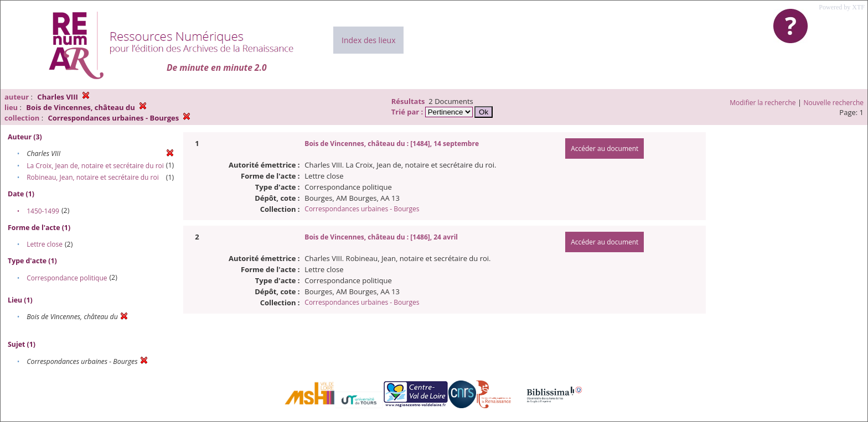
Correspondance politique (67, 278)
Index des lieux (368, 40)
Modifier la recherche (763, 103)
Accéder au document (604, 149)
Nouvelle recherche (834, 103)
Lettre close (45, 244)
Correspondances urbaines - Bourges (362, 209)
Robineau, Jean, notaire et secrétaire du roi (93, 177)
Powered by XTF (842, 7)
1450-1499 (43, 211)
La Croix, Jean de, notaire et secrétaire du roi (95, 166)
